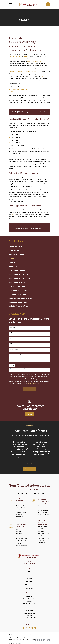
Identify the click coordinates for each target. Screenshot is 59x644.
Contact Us (29, 588)
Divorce (29, 578)
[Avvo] (29, 628)
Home (29, 571)
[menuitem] (29, 247)
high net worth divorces (34, 61)
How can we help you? (15, 355)
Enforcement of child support (19, 92)
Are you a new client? (15, 349)
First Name (12, 327)
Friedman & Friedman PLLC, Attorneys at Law (22, 72)
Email (11, 344)
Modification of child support (19, 89)
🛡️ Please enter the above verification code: (20, 369)
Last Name (12, 333)
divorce (26, 57)
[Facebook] (24, 628)
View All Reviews (29, 469)
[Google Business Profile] (32, 628)
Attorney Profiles (29, 575)
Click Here (30, 414)
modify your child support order (35, 199)
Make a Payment (30, 585)
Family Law (29, 581)
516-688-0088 (29, 563)
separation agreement (15, 57)
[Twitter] (27, 628)
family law (43, 76)
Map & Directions (29, 606)
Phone (11, 338)
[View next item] (31, 463)
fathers (14, 214)
